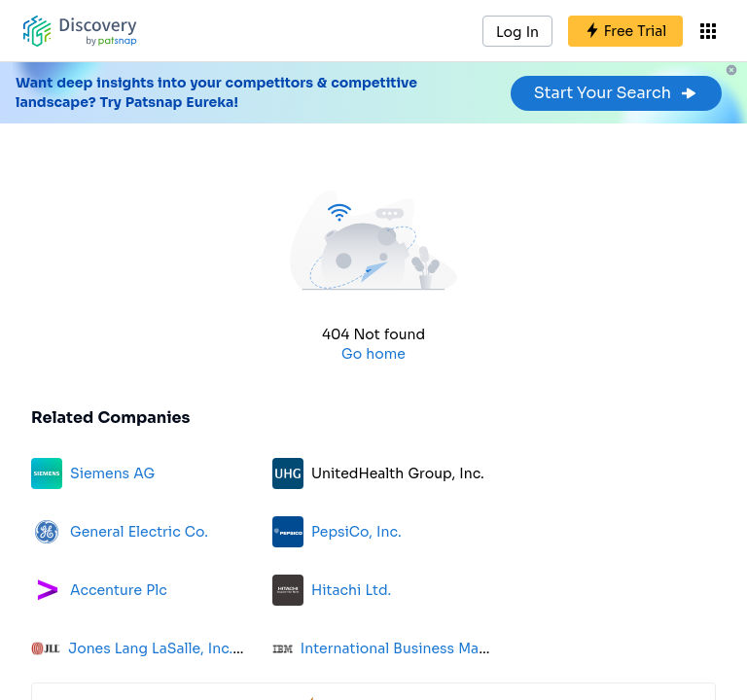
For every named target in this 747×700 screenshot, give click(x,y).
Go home (373, 354)
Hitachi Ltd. (351, 590)
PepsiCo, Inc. (356, 532)
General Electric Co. (139, 532)
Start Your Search (616, 93)
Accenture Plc (119, 590)
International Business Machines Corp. (434, 648)
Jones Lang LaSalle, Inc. (150, 648)
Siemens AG (112, 473)
